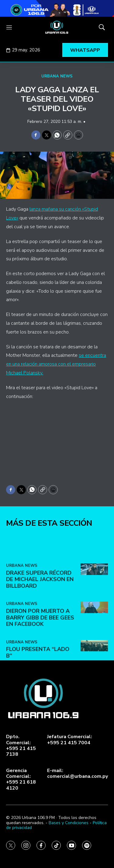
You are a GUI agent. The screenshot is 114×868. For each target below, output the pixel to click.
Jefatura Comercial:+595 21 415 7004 (70, 740)
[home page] (57, 27)
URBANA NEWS (57, 76)
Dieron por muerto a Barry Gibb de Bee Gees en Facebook (40, 656)
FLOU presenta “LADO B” (38, 691)
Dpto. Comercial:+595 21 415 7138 (21, 746)
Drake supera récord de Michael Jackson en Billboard (40, 618)
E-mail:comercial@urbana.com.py (78, 774)
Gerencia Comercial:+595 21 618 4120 (21, 779)
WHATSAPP (85, 50)
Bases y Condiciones (69, 823)
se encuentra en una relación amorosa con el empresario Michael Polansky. (56, 364)
